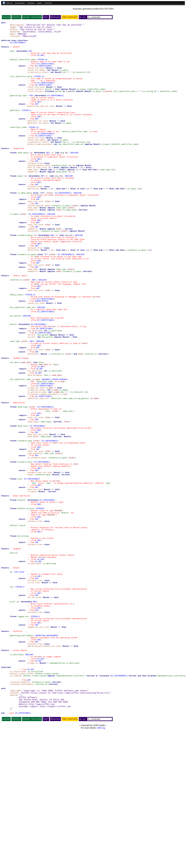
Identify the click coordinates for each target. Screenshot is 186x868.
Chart (46, 18)
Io (11, 681)
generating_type (18, 110)
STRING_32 (42, 67)
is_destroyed (55, 392)
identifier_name (96, 102)
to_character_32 (81, 82)
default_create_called (47, 803)
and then (92, 199)
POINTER (40, 605)
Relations (55, 18)
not (49, 79)
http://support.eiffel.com (55, 842)
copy (48, 488)
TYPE (31, 110)
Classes (6, 18)
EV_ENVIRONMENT (119, 806)
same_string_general (79, 473)
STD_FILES (19, 681)
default (22, 595)
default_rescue (18, 626)
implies (64, 102)
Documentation (20, 3)
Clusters (16, 18)
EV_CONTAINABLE (18, 46)
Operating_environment (21, 758)
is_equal (81, 102)
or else (81, 222)
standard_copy (25, 524)
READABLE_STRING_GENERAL (55, 450)
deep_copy (23, 483)
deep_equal (23, 178)
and (50, 199)
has (64, 82)
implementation (57, 791)
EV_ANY (41, 62)
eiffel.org (101, 864)
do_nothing (23, 638)
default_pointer (26, 605)
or (97, 806)
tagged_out (23, 735)
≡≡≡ (42, 227)
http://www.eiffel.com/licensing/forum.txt (83, 826)
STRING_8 (26, 128)
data (12, 56)
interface (79, 806)
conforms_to (16, 331)
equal (20, 206)
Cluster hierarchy (32, 18)
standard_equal (59, 194)
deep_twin (68, 488)
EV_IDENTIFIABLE (45, 72)
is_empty (64, 79)
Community (48, 3)
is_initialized (35, 801)
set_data (14, 430)
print (13, 717)
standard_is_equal (61, 242)
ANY (30, 56)
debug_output (16, 349)
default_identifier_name (22, 67)
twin (20, 570)
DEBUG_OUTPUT (42, 356)
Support (39, 3)
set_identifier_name (20, 450)
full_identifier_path (21, 87)
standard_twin (25, 549)
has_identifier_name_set (71, 168)
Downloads (31, 3)
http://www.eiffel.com (42, 839)
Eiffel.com (9, 3)
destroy (14, 659)
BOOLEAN (74, 178)
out (11, 699)
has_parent (15, 374)
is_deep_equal (25, 227)
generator (15, 128)
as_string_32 (150, 105)
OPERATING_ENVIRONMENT (47, 758)
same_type (105, 199)
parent (48, 102)
